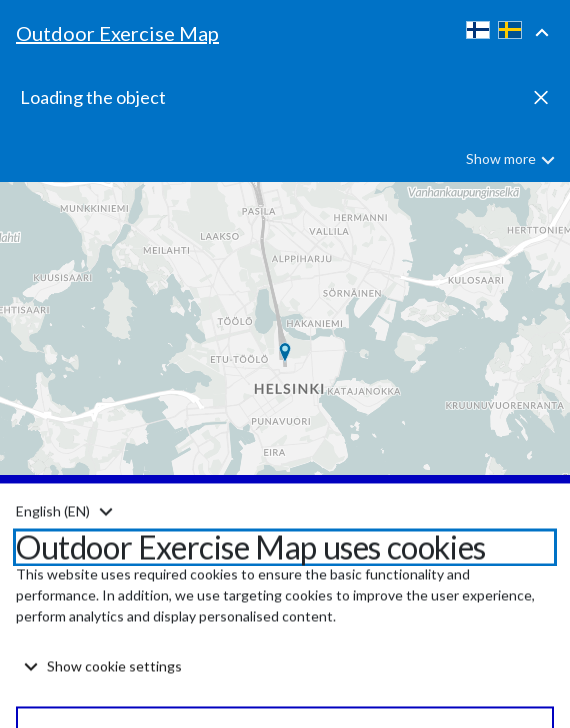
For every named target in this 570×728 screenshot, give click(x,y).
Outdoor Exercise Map (117, 33)
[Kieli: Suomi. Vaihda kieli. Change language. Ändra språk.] (65, 553)
